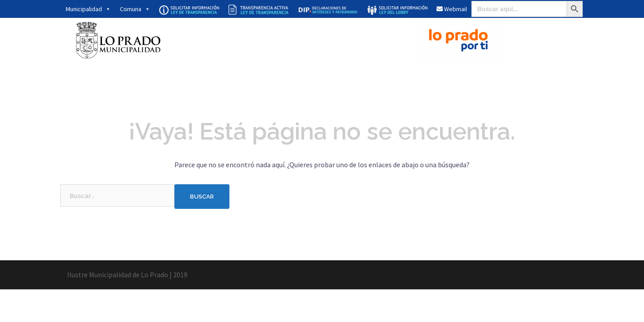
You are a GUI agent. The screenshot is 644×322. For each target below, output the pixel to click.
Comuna (135, 9)
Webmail (452, 9)
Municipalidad (88, 9)
